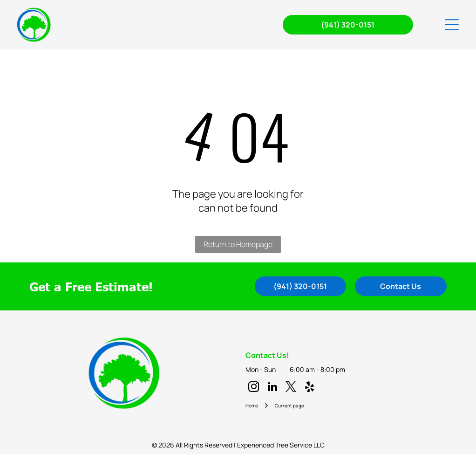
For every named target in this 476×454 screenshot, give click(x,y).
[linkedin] (272, 388)
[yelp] (309, 388)
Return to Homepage (238, 244)
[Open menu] (452, 25)
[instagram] (254, 388)
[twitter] (291, 388)
